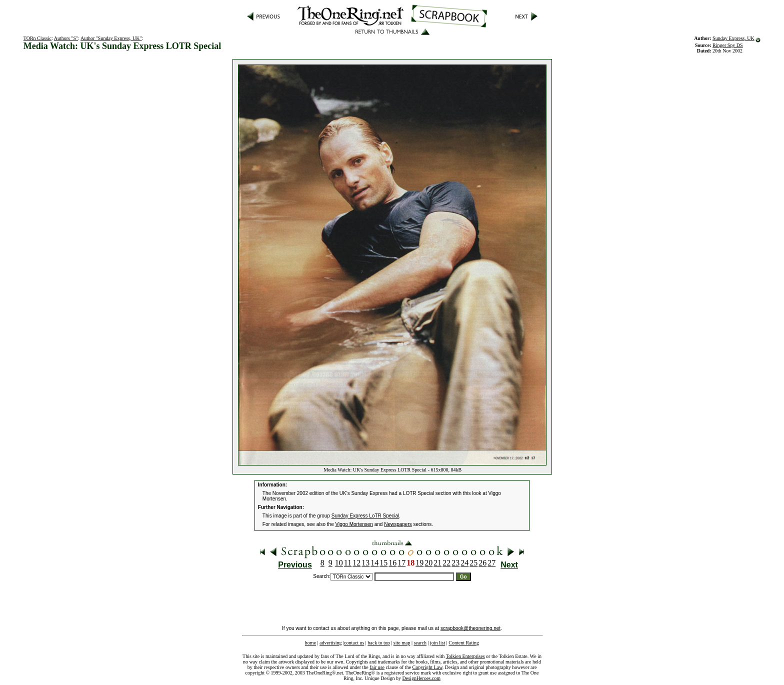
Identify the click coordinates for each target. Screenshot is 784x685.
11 (348, 563)
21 (437, 563)
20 (428, 563)
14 (374, 563)
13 (365, 563)
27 (491, 563)
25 (473, 563)
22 (446, 563)
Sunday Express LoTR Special (365, 516)
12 (356, 563)
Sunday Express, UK (733, 38)
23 (455, 563)
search (420, 643)
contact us (354, 643)
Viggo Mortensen (354, 524)
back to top (378, 643)
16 (392, 563)
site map (402, 643)
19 (419, 563)
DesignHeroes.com (421, 678)
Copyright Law (427, 667)
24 (464, 563)
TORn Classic (37, 38)
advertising (330, 643)
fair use (377, 667)
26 (482, 563)
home (310, 643)
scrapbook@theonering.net (470, 628)
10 (339, 563)
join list (437, 643)
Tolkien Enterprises (465, 656)
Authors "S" (66, 38)
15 (383, 563)
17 (401, 563)
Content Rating (464, 643)
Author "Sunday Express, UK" (111, 38)
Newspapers (398, 524)
